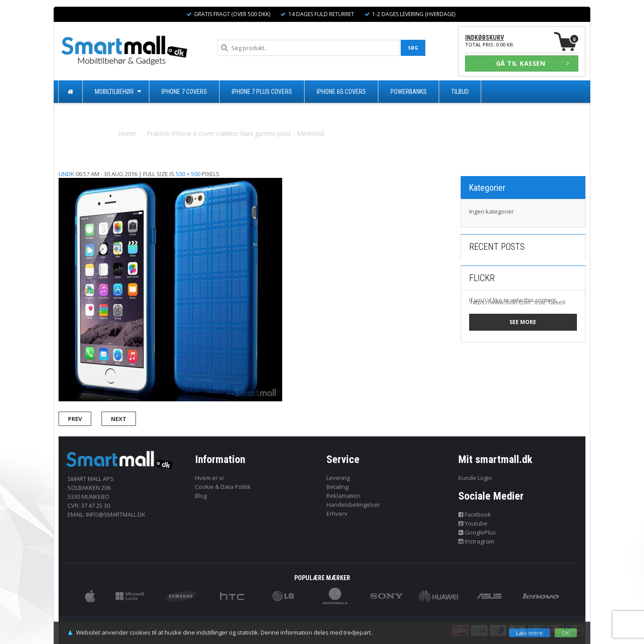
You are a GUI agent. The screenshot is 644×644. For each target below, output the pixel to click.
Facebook (475, 514)
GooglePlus (477, 532)
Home (127, 133)
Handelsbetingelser (353, 505)
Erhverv (337, 514)
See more (523, 322)
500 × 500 (188, 174)
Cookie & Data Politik (223, 487)
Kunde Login (475, 478)
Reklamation (343, 496)
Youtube (473, 523)
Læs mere (530, 633)
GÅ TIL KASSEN (533, 63)
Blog (201, 496)
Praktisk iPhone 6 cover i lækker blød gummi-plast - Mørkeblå (235, 133)
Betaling (337, 487)
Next (119, 419)
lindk (66, 174)
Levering (338, 478)
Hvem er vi (209, 478)
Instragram (477, 541)
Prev (75, 419)
